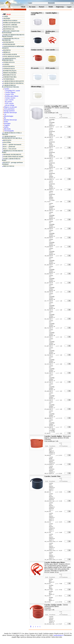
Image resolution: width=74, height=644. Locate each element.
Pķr (5, 118)
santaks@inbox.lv (59, 635)
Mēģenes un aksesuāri (10, 107)
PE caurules (8, 102)
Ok (72, 3)
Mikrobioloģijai (9, 116)
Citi (5, 114)
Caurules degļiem (10, 92)
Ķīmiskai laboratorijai (10, 120)
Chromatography (9, 131)
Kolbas (6, 122)
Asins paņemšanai (9, 109)
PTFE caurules (9, 103)
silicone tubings (10, 105)
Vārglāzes (7, 125)
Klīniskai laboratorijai (10, 112)
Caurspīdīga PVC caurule (13, 91)
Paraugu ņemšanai (9, 111)
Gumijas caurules (10, 98)
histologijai (7, 123)
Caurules (7, 89)
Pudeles (6, 127)
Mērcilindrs (7, 129)
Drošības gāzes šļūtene (12, 96)
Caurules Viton (9, 94)
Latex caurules (9, 100)
